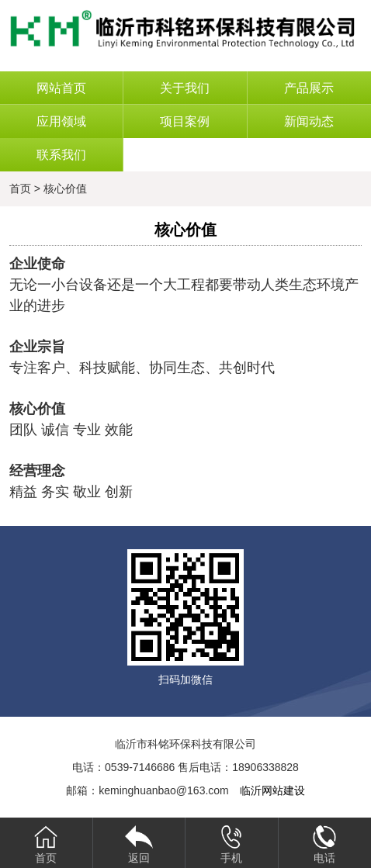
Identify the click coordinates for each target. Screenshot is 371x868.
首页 (20, 188)
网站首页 (61, 88)
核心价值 (65, 188)
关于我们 (185, 88)
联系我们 (61, 155)
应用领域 (61, 121)
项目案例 (185, 121)
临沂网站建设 (272, 790)
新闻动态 (309, 121)
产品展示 (309, 88)
